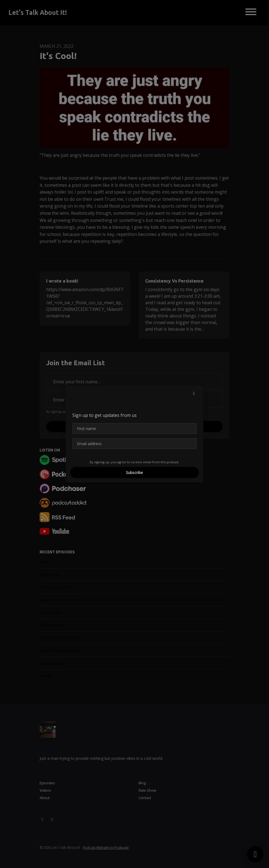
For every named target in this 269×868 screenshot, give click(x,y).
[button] (194, 393)
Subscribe (134, 472)
